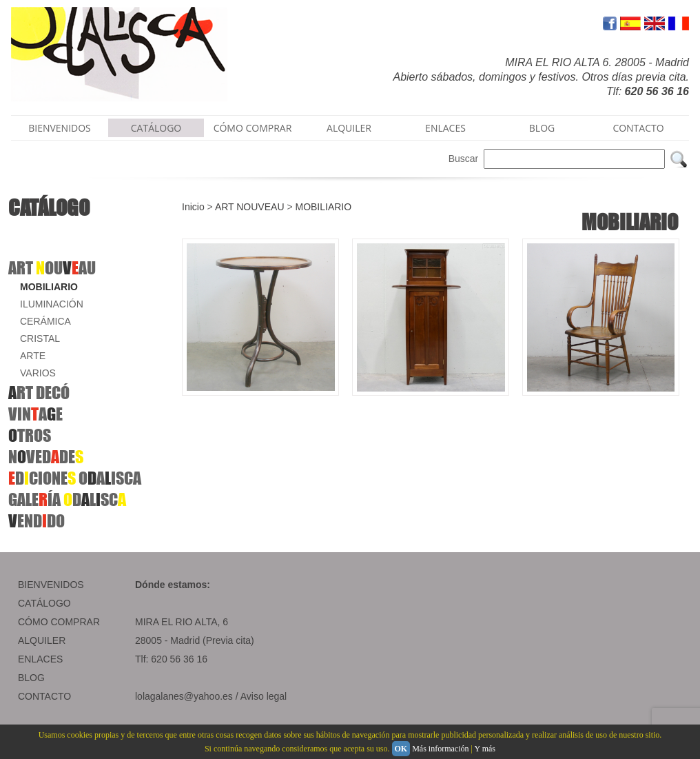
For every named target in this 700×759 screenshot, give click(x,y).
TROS (30, 435)
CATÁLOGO (156, 128)
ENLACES (445, 128)
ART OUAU (52, 268)
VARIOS (38, 373)
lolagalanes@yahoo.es (184, 696)
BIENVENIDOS (60, 128)
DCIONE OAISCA (75, 478)
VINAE (35, 414)
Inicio (193, 207)
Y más (485, 749)
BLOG (542, 128)
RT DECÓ (39, 393)
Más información (440, 749)
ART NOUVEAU (250, 207)
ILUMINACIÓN (52, 304)
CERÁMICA (45, 321)
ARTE (33, 356)
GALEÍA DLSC (67, 499)
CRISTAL (40, 338)
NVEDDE (46, 457)
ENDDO (37, 521)
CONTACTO (638, 128)
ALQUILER (349, 128)
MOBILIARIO (49, 287)
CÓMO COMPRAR (253, 128)
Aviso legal (264, 696)
